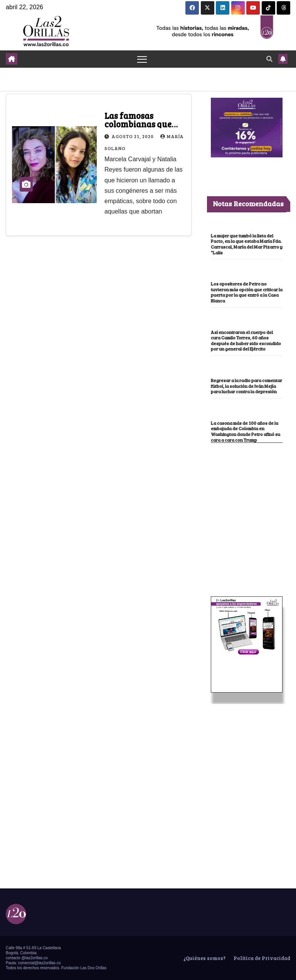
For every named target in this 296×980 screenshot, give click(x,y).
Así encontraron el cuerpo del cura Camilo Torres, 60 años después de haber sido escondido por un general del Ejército (246, 341)
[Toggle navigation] (142, 59)
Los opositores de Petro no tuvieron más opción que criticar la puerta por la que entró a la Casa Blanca (247, 292)
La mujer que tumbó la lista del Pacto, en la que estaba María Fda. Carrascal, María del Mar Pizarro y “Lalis (247, 244)
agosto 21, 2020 (133, 136)
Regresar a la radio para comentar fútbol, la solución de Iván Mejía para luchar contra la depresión (247, 386)
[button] (269, 59)
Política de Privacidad (261, 958)
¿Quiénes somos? (204, 958)
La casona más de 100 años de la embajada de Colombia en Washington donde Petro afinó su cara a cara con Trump (246, 431)
